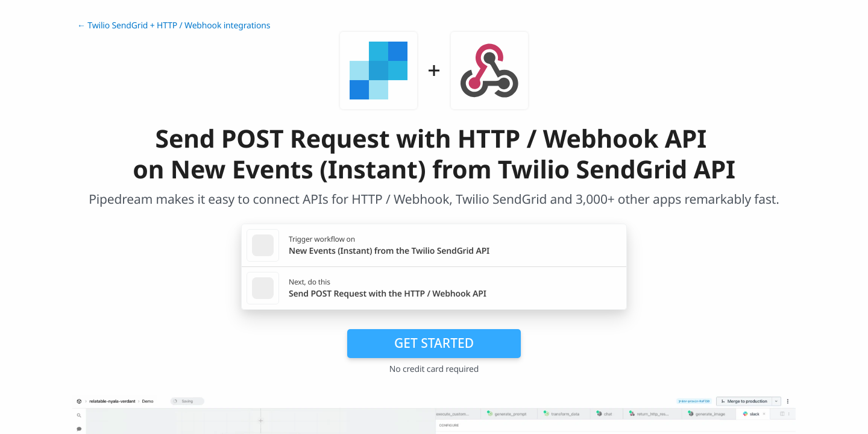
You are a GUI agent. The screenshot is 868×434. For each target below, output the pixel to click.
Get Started (434, 343)
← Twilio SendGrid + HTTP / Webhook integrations (174, 26)
